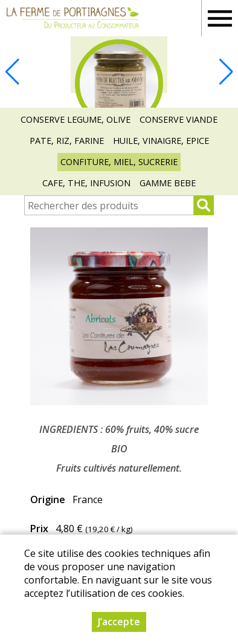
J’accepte (119, 622)
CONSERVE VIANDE (178, 119)
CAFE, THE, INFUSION (86, 183)
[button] (226, 72)
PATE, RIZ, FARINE (67, 141)
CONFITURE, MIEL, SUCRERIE (119, 162)
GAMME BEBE (168, 183)
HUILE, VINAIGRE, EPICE (161, 141)
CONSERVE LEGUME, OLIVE (76, 119)
